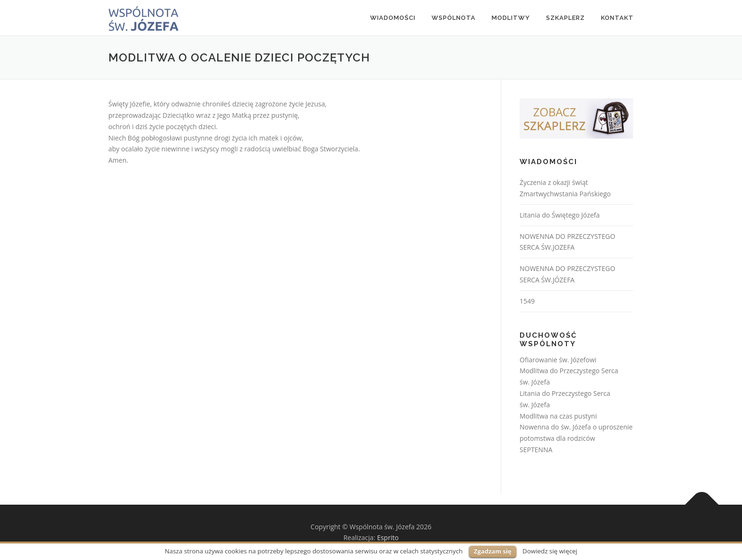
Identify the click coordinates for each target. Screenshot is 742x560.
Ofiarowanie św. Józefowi (558, 360)
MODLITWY (511, 18)
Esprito (388, 538)
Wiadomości (393, 18)
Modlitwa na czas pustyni (558, 416)
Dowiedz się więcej (550, 551)
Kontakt (617, 18)
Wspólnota (454, 18)
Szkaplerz (565, 18)
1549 (527, 301)
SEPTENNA (536, 450)
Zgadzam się (492, 551)
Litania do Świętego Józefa (560, 215)
